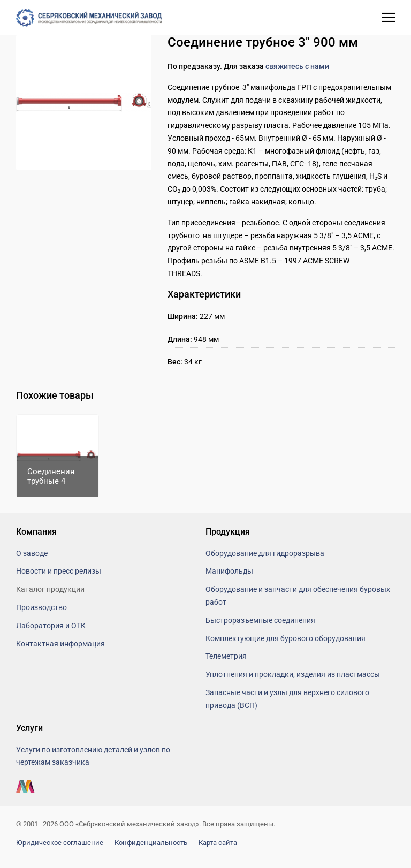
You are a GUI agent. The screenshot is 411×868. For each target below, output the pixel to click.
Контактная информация (60, 644)
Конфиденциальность (151, 843)
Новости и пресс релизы (59, 571)
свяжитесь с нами (297, 66)
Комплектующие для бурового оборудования (286, 638)
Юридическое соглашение (60, 843)
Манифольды (229, 571)
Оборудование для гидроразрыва (265, 553)
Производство (41, 607)
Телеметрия (226, 656)
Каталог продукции (50, 589)
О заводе (32, 553)
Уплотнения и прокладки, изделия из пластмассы (293, 674)
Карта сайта (218, 843)
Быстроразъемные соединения (260, 620)
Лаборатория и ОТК (51, 626)
